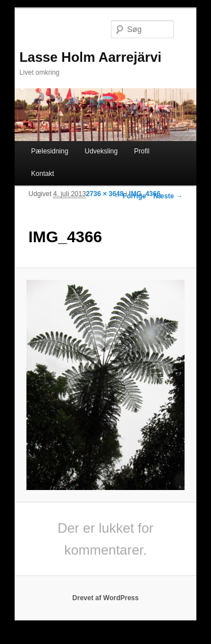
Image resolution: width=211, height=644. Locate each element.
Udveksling (101, 151)
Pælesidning (50, 151)
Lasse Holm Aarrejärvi (90, 57)
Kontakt (42, 174)
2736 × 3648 (105, 194)
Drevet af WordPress (106, 598)
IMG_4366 (145, 194)
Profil (142, 151)
